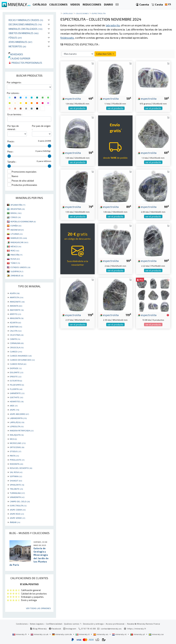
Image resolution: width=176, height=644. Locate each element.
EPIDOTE (16, 376)
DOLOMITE (16, 372)
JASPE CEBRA (18, 510)
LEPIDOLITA (17, 426)
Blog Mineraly (38, 629)
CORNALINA (17, 343)
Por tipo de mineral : (13, 128)
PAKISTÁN (16, 255)
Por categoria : (14, 82)
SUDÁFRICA (17, 271)
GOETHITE (16, 397)
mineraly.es (101, 634)
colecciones (82, 13)
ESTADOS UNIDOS (20, 267)
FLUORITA (16, 389)
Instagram (70, 629)
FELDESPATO (17, 385)
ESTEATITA (16, 381)
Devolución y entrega (93, 624)
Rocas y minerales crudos (26, 20)
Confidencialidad (54, 624)
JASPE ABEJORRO (19, 414)
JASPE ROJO (17, 514)
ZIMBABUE (17, 275)
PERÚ (15, 251)
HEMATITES (17, 401)
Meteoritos (17, 46)
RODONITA (16, 464)
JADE (14, 406)
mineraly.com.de (62, 634)
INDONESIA (17, 230)
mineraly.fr (20, 634)
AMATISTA (16, 297)
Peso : (10, 152)
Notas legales (37, 624)
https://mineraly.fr (137, 629)
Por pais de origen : (41, 128)
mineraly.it (83, 634)
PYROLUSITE (17, 460)
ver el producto (78, 108)
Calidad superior (19, 58)
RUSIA (15, 259)
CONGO (16, 217)
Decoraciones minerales (25, 24)
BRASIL (16, 213)
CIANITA (15, 339)
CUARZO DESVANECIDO (22, 360)
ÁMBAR (15, 522)
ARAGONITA (17, 318)
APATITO (15, 314)
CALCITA (16, 331)
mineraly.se (156, 634)
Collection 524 (105, 54)
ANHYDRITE (17, 310)
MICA (13, 439)
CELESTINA (17, 335)
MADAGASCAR (19, 242)
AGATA (15, 293)
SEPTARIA (16, 476)
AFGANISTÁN (18, 205)
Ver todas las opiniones (38, 608)
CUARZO (16, 352)
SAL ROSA (16, 472)
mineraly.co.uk (40, 634)
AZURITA (15, 322)
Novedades (16, 54)
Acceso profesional (115, 624)
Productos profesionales (25, 63)
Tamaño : (12, 162)
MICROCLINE (18, 443)
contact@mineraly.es (111, 629)
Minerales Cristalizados (26, 29)
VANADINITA (17, 497)
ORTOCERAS (17, 447)
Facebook (55, 629)
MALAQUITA (17, 435)
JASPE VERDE (17, 518)
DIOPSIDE (16, 368)
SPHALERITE (17, 485)
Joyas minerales (20, 42)
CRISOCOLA (17, 347)
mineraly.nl (120, 634)
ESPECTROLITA (18, 505)
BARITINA (16, 327)
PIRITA (14, 456)
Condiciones (22, 624)
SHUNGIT (16, 481)
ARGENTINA (18, 209)
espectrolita (99, 13)
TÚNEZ (15, 263)
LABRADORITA (18, 418)
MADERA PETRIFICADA (22, 430)
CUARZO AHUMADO (21, 356)
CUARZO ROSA (18, 364)
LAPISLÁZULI (17, 422)
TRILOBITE (16, 489)
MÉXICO (16, 246)
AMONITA (16, 306)
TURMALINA (17, 493)
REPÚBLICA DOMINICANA (23, 221)
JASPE (14, 410)
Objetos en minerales (24, 33)
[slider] (9, 146)
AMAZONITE (17, 302)
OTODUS (15, 451)
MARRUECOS (19, 238)
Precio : (11, 141)
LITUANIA (16, 234)
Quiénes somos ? (72, 624)
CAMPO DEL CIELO (20, 501)
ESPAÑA (16, 226)
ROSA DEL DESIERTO (21, 468)
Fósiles (15, 38)
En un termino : (15, 114)
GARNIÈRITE (17, 393)
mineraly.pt (138, 634)
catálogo (68, 13)
